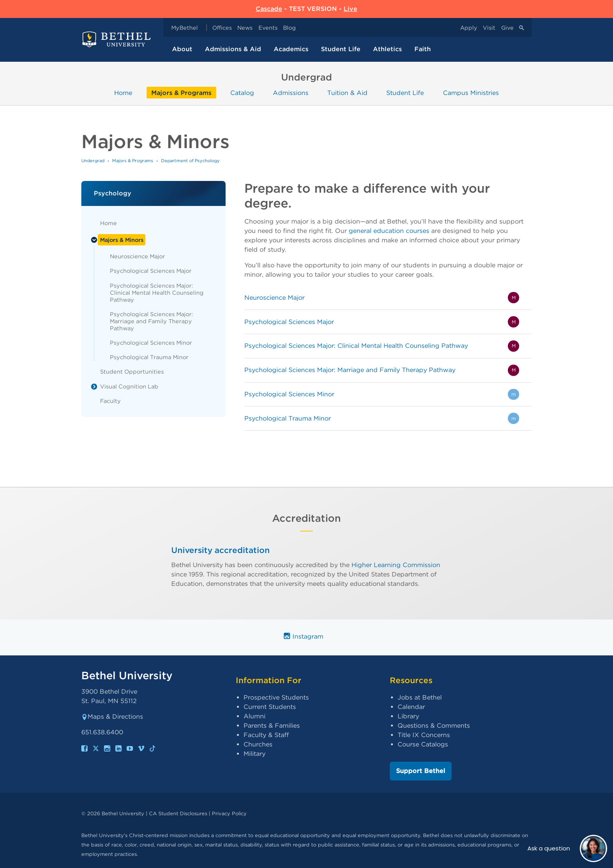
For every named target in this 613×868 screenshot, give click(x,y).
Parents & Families (272, 726)
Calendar (411, 707)
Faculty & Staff (266, 735)
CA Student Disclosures (178, 813)
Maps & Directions (112, 717)
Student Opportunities (132, 371)
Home (123, 92)
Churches (258, 744)
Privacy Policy (229, 813)
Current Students (270, 707)
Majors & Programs (181, 92)
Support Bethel (421, 771)
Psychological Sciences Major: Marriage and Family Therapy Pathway (151, 321)
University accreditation (220, 550)
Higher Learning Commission (396, 565)
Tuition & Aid (347, 92)
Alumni (255, 716)
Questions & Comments (434, 726)
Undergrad (93, 161)
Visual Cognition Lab (129, 386)
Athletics (387, 49)
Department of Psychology (190, 161)
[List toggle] (94, 240)
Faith (423, 49)
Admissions (291, 92)
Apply (469, 28)
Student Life (341, 49)
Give (507, 28)
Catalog (242, 92)
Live (350, 9)
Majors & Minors (122, 240)
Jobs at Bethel (420, 697)
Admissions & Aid (233, 49)
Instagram (304, 636)
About (182, 49)
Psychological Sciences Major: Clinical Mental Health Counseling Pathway (157, 293)
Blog (289, 28)
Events (268, 28)
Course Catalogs (423, 744)
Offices (222, 28)
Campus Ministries (471, 92)
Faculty (110, 401)
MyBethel (185, 28)
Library (408, 716)
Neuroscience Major (137, 256)
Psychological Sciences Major (151, 271)
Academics (291, 49)
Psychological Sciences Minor (151, 343)
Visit (489, 28)
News (245, 28)
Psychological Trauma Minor (149, 357)
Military (255, 754)
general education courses (389, 231)
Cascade (269, 9)
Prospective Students (276, 697)
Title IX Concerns (424, 735)
